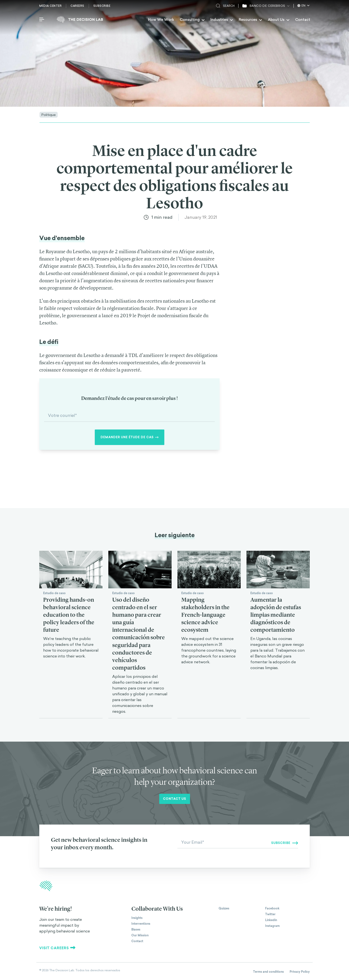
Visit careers (57, 948)
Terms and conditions (268, 972)
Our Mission (140, 935)
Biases (136, 930)
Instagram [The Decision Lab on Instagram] (272, 926)
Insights (137, 918)
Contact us (175, 799)
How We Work (161, 20)
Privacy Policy (300, 972)
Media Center (50, 6)
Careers (77, 6)
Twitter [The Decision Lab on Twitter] (270, 914)
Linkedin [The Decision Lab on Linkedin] (271, 920)
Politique (49, 115)
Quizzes (224, 908)
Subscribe (102, 6)
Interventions (141, 924)
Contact (303, 20)
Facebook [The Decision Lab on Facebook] (272, 908)
